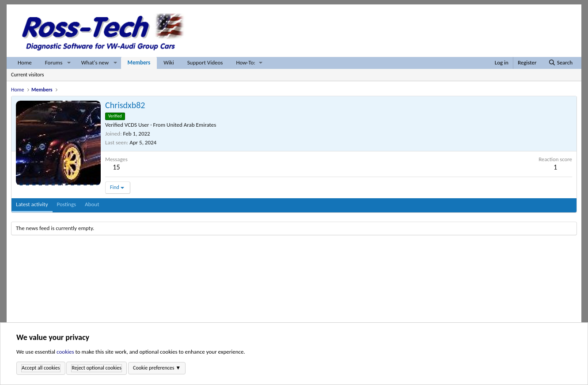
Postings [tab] (67, 204)
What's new (95, 62)
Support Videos (205, 62)
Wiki (169, 62)
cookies (65, 352)
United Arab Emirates (191, 125)
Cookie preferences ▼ (157, 368)
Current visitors (27, 75)
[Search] (560, 63)
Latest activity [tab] (32, 204)
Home (25, 62)
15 (116, 167)
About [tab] (92, 204)
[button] (69, 63)
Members (139, 62)
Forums (54, 62)
